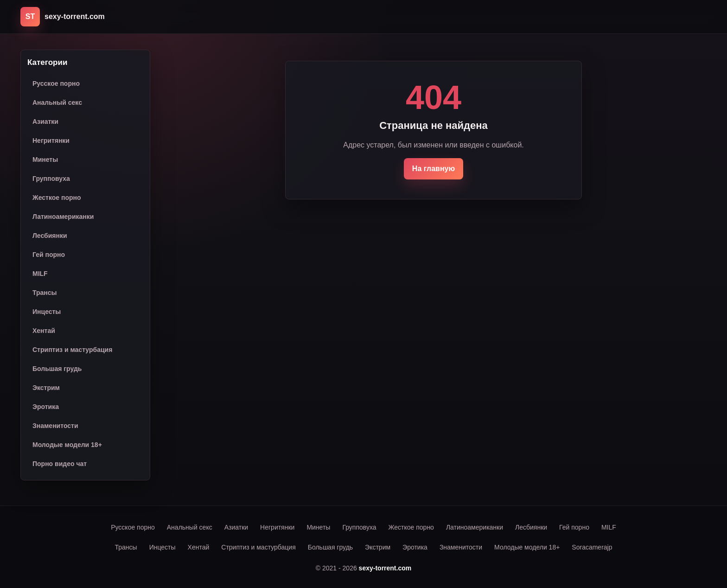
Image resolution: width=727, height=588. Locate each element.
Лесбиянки (50, 236)
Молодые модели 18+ (67, 445)
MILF (40, 274)
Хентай (44, 331)
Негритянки (51, 141)
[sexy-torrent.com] (63, 17)
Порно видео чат (60, 464)
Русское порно (56, 83)
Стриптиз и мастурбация (72, 350)
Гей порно (49, 255)
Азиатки (45, 121)
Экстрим (46, 388)
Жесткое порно (57, 198)
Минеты (45, 160)
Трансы (45, 293)
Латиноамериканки (63, 217)
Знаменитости (55, 426)
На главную (434, 169)
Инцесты (47, 312)
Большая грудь (57, 369)
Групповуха (51, 179)
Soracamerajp (592, 547)
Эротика (46, 407)
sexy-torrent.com (385, 568)
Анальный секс (57, 102)
